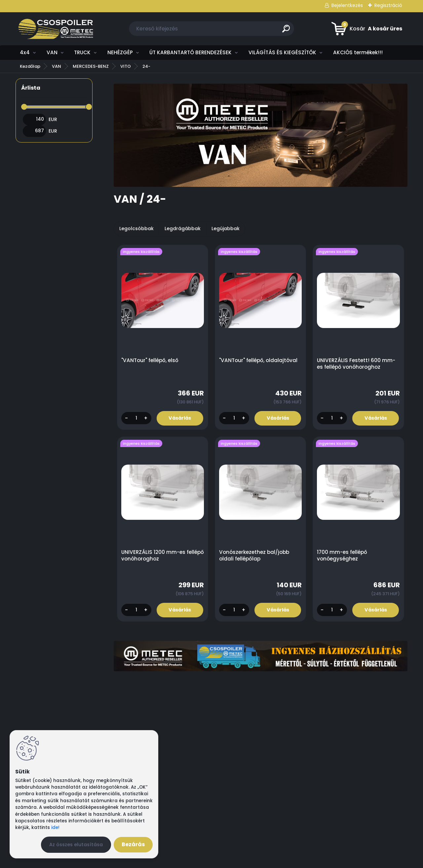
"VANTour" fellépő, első (150, 360)
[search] (286, 31)
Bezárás (133, 844)
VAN (52, 52)
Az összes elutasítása (76, 845)
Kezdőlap (30, 66)
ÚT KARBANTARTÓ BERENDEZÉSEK (191, 52)
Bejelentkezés (347, 5)
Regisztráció (388, 5)
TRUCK (82, 52)
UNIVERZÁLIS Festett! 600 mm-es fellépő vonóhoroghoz (356, 364)
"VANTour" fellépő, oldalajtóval (259, 360)
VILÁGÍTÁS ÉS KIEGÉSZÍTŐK (282, 52)
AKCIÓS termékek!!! (358, 52)
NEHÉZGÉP (120, 52)
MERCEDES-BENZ (91, 66)
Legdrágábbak (183, 228)
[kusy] (136, 418)
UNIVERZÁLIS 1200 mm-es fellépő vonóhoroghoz (153, 556)
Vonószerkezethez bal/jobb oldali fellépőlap (254, 556)
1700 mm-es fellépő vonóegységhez (342, 556)
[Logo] (56, 29)
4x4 (25, 52)
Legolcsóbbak (136, 228)
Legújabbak (226, 228)
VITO (126, 66)
